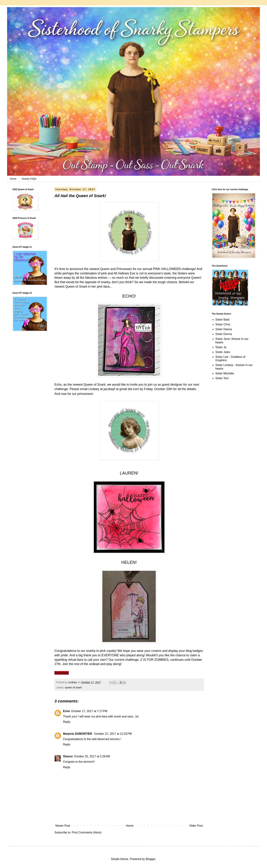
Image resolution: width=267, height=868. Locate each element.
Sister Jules (223, 352)
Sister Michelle (225, 373)
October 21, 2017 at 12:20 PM (113, 734)
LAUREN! (129, 473)
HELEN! (129, 562)
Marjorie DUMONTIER (78, 734)
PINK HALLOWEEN (167, 269)
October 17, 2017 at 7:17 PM (89, 711)
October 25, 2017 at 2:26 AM (92, 756)
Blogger (150, 859)
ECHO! (129, 296)
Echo (66, 711)
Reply (67, 722)
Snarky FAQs (29, 179)
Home (13, 179)
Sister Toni (222, 378)
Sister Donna (224, 334)
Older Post (196, 826)
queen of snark (73, 687)
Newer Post (63, 826)
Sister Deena (224, 329)
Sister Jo (221, 347)
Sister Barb (222, 320)
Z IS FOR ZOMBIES (154, 660)
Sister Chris (223, 324)
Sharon (68, 756)
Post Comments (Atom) (87, 832)
